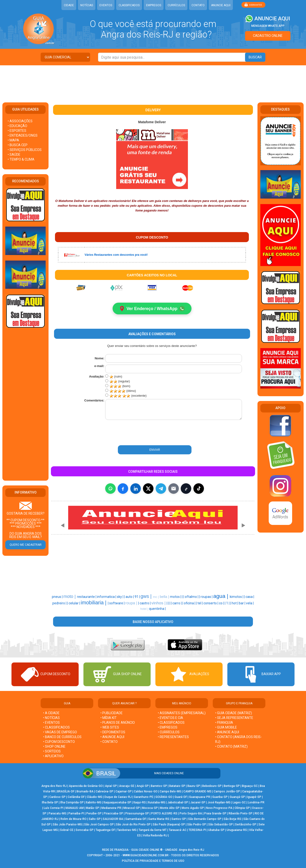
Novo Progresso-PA (219, 808)
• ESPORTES (17, 131)
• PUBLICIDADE (112, 713)
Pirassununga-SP (137, 814)
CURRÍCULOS (176, 5)
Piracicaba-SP (113, 814)
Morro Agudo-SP (193, 808)
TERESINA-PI (197, 830)
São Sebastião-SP (221, 825)
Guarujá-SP (237, 797)
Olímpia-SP (242, 808)
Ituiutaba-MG (157, 803)
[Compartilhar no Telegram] (161, 489)
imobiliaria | (94, 603)
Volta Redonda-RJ (155, 836)
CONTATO (198, 5)
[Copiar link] (186, 489)
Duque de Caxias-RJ (118, 797)
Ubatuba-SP (216, 830)
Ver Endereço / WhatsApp (152, 309)
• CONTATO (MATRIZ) (231, 747)
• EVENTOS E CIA (170, 718)
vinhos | (159, 603)
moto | (70, 597)
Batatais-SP (177, 786)
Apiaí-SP (111, 786)
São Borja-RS (232, 819)
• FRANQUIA (224, 723)
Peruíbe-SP (94, 814)
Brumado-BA (85, 792)
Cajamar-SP (124, 792)
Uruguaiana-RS (237, 830)
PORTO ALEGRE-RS (164, 814)
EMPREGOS (154, 5)
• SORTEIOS (52, 751)
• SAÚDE (14, 155)
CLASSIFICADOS (129, 5)
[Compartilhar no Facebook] (123, 489)
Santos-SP (179, 819)
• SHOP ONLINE (54, 747)
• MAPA (13, 140)
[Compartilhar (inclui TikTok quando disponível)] (199, 489)
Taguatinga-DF (105, 830)
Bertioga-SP (232, 786)
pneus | (58, 597)
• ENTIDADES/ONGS (23, 135)
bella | (165, 597)
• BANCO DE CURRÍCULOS (62, 737)
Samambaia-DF (136, 819)
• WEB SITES (110, 728)
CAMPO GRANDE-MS (197, 792)
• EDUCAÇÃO (17, 126)
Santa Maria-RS (159, 819)
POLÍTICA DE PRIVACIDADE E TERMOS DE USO (153, 861)
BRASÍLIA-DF (66, 792)
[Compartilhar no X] (148, 489)
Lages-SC (239, 803)
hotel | (145, 609)
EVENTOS (106, 5)
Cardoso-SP (57, 797)
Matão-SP (93, 808)
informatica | (107, 597)
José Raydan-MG (219, 803)
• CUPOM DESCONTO (59, 742)
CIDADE (69, 5)
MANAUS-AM (75, 808)
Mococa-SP (150, 808)
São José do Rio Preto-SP (133, 825)
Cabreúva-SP (104, 792)
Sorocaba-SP (85, 830)
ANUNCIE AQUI (221, 5)
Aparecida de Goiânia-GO (86, 786)
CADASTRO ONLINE (268, 36)
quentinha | (157, 609)
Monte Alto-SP (170, 808)
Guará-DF (181, 797)
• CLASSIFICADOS (56, 728)
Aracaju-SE (127, 786)
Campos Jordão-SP (227, 792)
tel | (200, 603)
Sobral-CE (67, 830)
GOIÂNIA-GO (164, 797)
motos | (176, 597)
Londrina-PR (256, 803)
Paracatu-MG (57, 814)
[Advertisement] (153, 81)
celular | (75, 603)
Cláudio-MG (95, 797)
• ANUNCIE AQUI (112, 737)
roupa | (132, 603)
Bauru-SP (194, 786)
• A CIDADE (51, 713)
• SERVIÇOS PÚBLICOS (25, 150)
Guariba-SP (220, 797)
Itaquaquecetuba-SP (117, 803)
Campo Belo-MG (170, 792)
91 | (138, 597)
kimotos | (237, 597)
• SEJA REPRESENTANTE (235, 718)
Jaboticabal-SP (178, 803)
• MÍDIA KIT (109, 718)
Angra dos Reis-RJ (54, 786)
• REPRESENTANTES (173, 737)
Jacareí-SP (198, 803)
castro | (145, 603)
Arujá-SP (143, 786)
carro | (177, 603)
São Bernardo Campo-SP (205, 819)
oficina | (190, 603)
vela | (250, 603)
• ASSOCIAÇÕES (20, 121)
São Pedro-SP (197, 825)
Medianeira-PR (111, 808)
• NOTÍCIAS (51, 718)
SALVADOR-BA (113, 819)
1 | (228, 603)
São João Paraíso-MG (67, 825)
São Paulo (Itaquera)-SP (169, 825)
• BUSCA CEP (18, 145)
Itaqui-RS (140, 803)
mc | (156, 597)
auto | (130, 597)
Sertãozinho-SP (246, 825)
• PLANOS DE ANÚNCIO (118, 723)
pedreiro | (60, 603)
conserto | (211, 603)
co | (222, 603)
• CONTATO (109, 742)
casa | (250, 597)
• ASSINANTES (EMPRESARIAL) (182, 713)
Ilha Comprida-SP (72, 803)
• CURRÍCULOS (169, 732)
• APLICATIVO (53, 756)
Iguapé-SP (254, 797)
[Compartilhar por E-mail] (174, 489)
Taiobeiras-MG (127, 830)
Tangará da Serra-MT (153, 830)
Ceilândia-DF (76, 797)
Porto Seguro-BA (191, 814)
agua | (221, 596)
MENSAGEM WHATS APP (268, 26)
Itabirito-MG (94, 803)
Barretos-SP (159, 786)
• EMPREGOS (168, 728)
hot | (235, 603)
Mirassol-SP (132, 808)
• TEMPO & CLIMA (21, 159)
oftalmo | (192, 597)
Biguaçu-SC (250, 786)
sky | (120, 597)
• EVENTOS (51, 723)
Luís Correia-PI (54, 808)
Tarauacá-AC (178, 830)
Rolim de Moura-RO (74, 819)
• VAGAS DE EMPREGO (60, 732)
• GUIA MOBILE (226, 728)
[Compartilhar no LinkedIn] (136, 489)
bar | (242, 603)
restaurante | (87, 597)
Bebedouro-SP (212, 786)
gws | (147, 596)
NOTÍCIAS (87, 5)
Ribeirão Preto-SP (240, 814)
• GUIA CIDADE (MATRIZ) (234, 713)
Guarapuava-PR (200, 797)
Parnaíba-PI (76, 814)
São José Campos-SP (99, 825)
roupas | (207, 597)
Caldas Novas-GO (146, 792)
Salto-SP (95, 819)
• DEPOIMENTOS (113, 732)
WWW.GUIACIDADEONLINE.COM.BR (146, 856)
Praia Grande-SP (215, 814)
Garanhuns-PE (144, 797)
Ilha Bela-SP (50, 803)
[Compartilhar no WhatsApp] (110, 489)
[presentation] (131, 433)
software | (117, 603)
